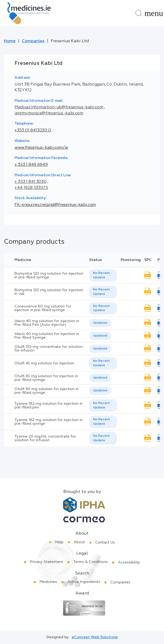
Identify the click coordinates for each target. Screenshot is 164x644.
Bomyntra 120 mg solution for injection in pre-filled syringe (49, 275)
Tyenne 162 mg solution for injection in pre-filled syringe (48, 422)
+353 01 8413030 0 (33, 130)
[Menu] (154, 13)
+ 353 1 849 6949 (31, 165)
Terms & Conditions (91, 562)
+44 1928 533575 (31, 188)
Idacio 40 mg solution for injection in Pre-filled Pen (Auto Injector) (47, 323)
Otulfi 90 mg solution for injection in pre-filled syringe (47, 391)
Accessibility (129, 562)
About (79, 542)
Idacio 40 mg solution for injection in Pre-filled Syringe (47, 336)
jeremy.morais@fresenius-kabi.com (49, 113)
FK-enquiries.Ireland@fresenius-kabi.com (55, 205)
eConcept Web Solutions (95, 637)
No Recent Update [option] (101, 275)
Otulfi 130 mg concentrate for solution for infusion (48, 349)
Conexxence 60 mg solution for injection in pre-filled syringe (43, 308)
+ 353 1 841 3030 (30, 182)
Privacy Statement (47, 562)
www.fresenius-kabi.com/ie (41, 148)
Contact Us (105, 542)
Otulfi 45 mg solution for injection (44, 363)
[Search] (139, 13)
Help (59, 542)
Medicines (48, 582)
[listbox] (103, 275)
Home (10, 41)
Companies (33, 41)
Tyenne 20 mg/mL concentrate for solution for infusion (45, 438)
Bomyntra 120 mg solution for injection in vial (49, 292)
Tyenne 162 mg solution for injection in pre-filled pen (48, 406)
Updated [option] (100, 323)
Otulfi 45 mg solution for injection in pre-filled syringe (46, 378)
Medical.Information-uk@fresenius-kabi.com (59, 107)
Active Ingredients (84, 582)
